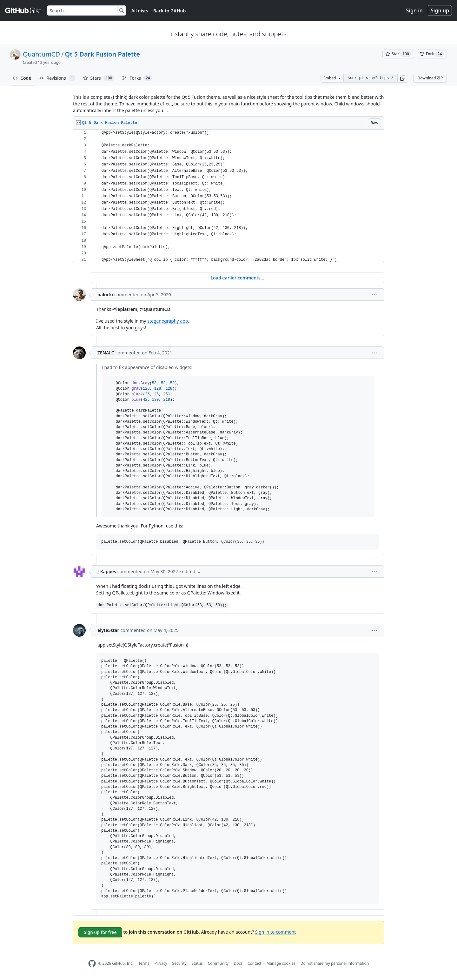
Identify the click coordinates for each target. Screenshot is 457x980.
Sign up (440, 10)
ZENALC (106, 353)
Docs (238, 963)
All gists (140, 11)
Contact (254, 963)
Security (179, 963)
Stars (99, 78)
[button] (403, 78)
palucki (105, 295)
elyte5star (108, 630)
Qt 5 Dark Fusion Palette (103, 54)
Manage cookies (281, 963)
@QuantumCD (155, 309)
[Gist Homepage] (23, 10)
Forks (137, 78)
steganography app (168, 321)
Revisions (57, 78)
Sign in (414, 10)
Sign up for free (100, 932)
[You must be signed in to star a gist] (398, 54)
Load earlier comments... (237, 278)
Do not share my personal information (335, 963)
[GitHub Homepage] (92, 963)
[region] (228, 196)
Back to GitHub (169, 11)
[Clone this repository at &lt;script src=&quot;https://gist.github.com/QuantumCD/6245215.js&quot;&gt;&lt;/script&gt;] (370, 78)
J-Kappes (107, 571)
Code (22, 78)
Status (197, 963)
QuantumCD (41, 54)
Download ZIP (430, 78)
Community (218, 963)
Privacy (161, 963)
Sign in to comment (275, 932)
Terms (144, 963)
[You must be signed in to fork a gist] (432, 54)
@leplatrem (125, 309)
